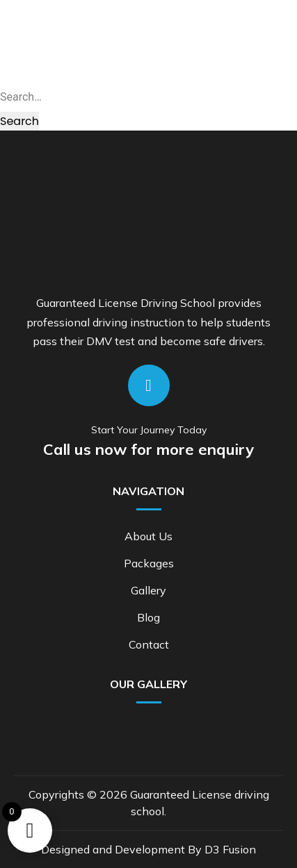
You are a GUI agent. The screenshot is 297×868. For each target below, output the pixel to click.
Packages (149, 563)
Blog (148, 617)
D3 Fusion (230, 849)
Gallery (148, 590)
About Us (148, 536)
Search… (21, 97)
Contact (149, 644)
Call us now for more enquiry (148, 449)
